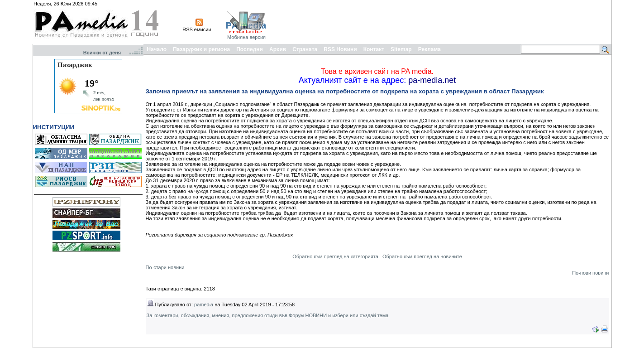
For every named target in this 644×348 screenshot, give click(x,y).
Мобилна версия (246, 37)
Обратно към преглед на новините (422, 256)
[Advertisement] (445, 22)
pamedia (204, 304)
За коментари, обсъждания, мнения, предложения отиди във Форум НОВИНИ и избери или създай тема (268, 315)
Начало (157, 49)
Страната (305, 49)
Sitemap (401, 49)
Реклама (429, 49)
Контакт (374, 49)
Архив (278, 49)
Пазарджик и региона (201, 49)
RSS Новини (340, 49)
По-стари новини (165, 267)
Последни (250, 49)
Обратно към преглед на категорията (335, 256)
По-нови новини (590, 273)
